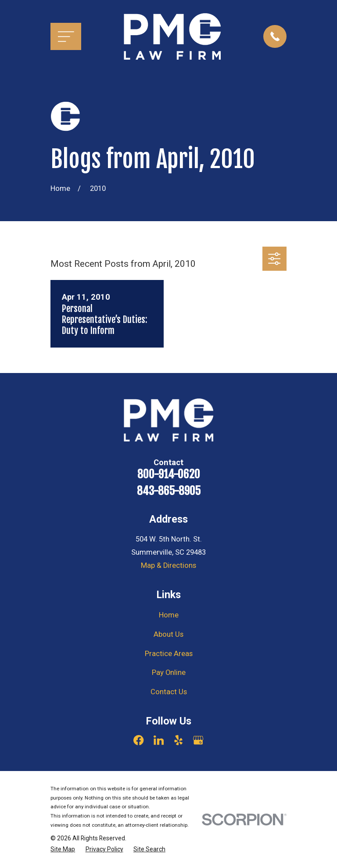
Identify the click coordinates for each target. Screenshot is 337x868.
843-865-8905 (169, 491)
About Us (168, 634)
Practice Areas (169, 654)
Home (169, 615)
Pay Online (169, 673)
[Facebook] (138, 740)
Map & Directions (168, 565)
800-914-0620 (169, 474)
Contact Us (169, 692)
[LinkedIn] (159, 740)
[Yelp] (178, 740)
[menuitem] (63, 849)
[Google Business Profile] (198, 740)
